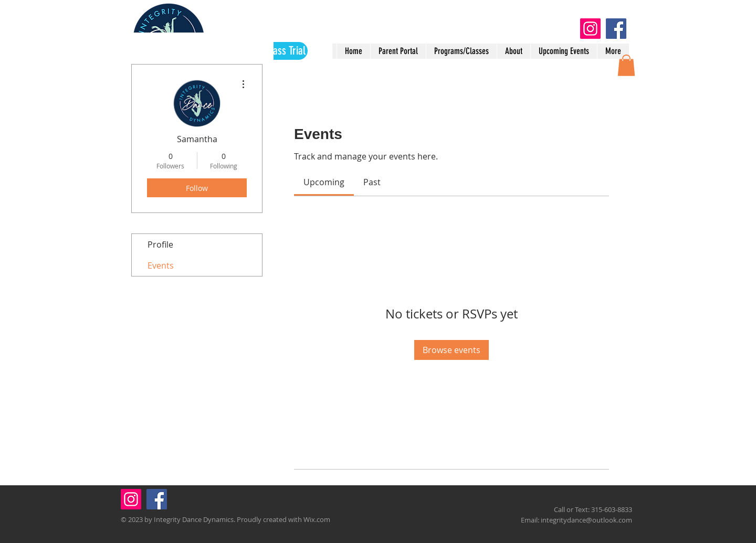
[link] (324, 182)
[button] (626, 65)
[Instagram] (590, 29)
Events (161, 265)
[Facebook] (616, 29)
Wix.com (317, 519)
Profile (160, 244)
